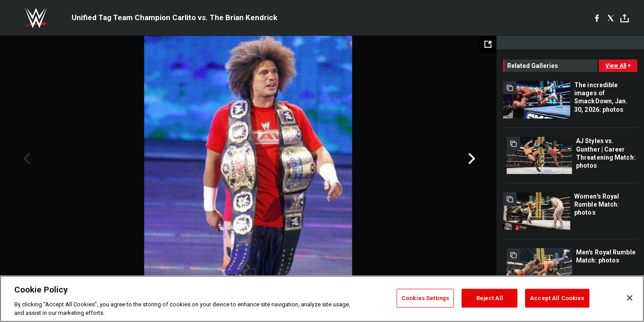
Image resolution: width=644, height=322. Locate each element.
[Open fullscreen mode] (488, 44)
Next (471, 159)
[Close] (630, 298)
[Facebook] (597, 18)
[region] (322, 299)
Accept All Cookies (557, 298)
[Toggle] (625, 18)
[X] (611, 18)
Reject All (490, 298)
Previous (26, 159)
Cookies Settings (425, 298)
